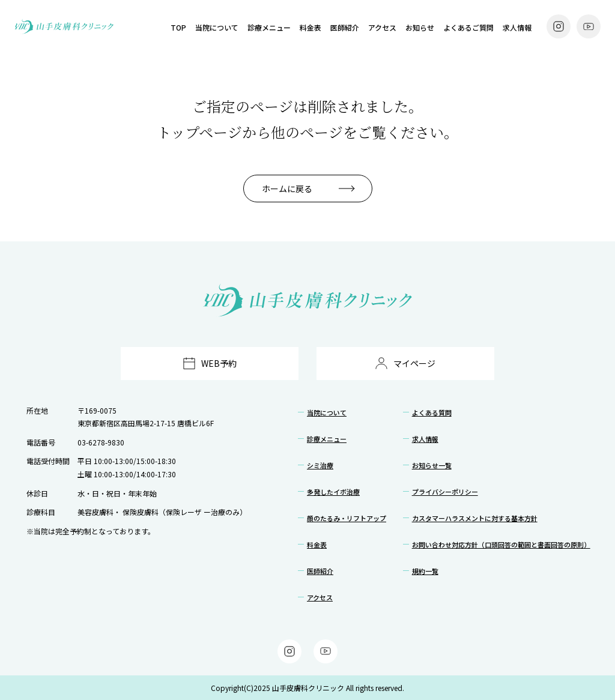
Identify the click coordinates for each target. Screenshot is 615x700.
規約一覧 (425, 571)
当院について (217, 27)
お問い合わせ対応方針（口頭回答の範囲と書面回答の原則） (501, 545)
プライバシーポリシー (445, 492)
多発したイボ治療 (333, 492)
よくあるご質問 (468, 27)
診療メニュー (269, 27)
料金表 (311, 27)
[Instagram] (559, 26)
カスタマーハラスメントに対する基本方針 (475, 518)
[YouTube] (589, 26)
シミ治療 (320, 465)
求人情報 (517, 27)
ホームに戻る (287, 189)
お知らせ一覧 (432, 465)
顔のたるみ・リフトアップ (347, 518)
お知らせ (420, 27)
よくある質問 (432, 412)
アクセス (382, 27)
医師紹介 (345, 27)
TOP (178, 27)
